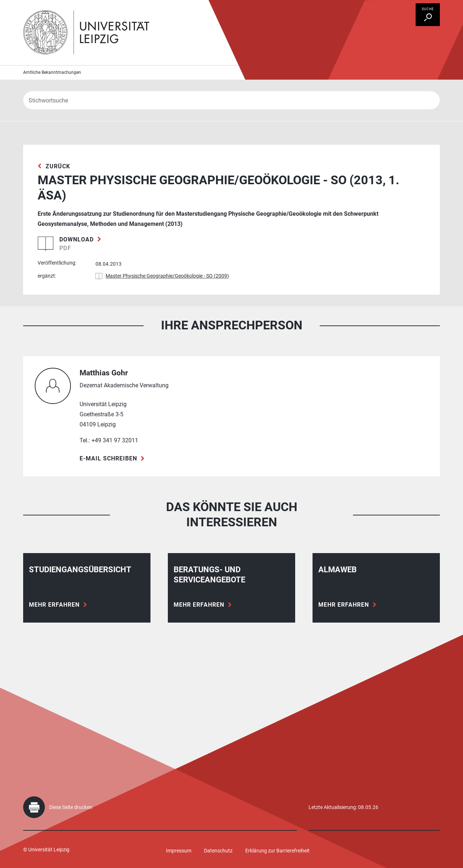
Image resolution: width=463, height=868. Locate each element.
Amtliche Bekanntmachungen (52, 72)
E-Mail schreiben (108, 458)
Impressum (179, 851)
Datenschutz (218, 851)
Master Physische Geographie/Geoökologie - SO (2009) (167, 276)
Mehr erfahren (54, 605)
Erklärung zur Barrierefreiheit (277, 851)
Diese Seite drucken (71, 807)
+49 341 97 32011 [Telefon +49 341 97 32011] (115, 440)
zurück (58, 166)
